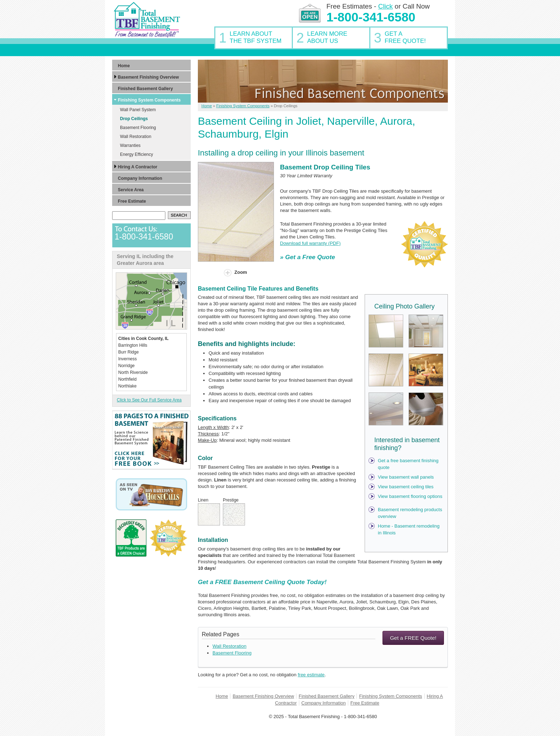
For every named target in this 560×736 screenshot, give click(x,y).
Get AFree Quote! (405, 37)
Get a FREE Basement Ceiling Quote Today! (262, 582)
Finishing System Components (390, 696)
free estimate (311, 675)
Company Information (324, 703)
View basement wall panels (406, 477)
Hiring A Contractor (137, 167)
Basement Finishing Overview (263, 696)
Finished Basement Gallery (326, 696)
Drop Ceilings (134, 119)
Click (386, 6)
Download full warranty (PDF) (310, 243)
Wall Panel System (138, 110)
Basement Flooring (232, 653)
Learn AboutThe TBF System (256, 37)
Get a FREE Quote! (413, 638)
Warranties (130, 145)
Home (222, 696)
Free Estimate (365, 703)
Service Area (131, 190)
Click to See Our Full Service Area (149, 400)
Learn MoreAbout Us (327, 37)
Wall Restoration (229, 646)
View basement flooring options (410, 496)
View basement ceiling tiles (406, 487)
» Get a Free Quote (307, 257)
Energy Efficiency (137, 154)
